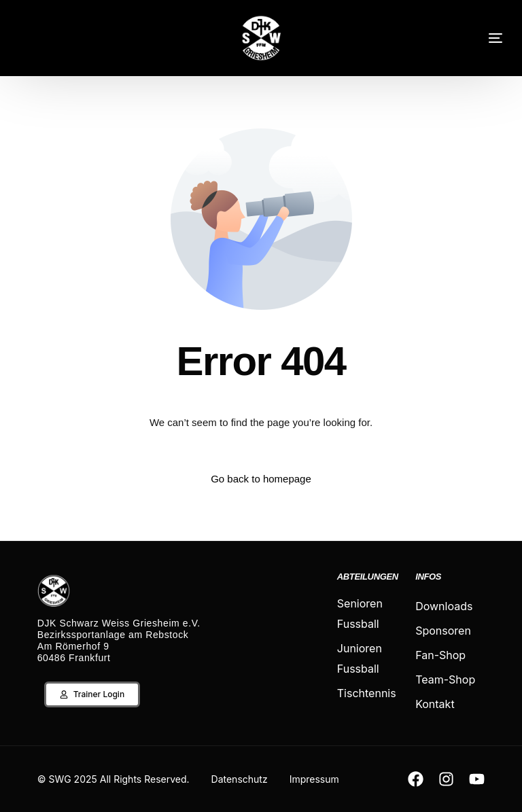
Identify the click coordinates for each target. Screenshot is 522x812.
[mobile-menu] (478, 38)
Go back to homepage (261, 479)
